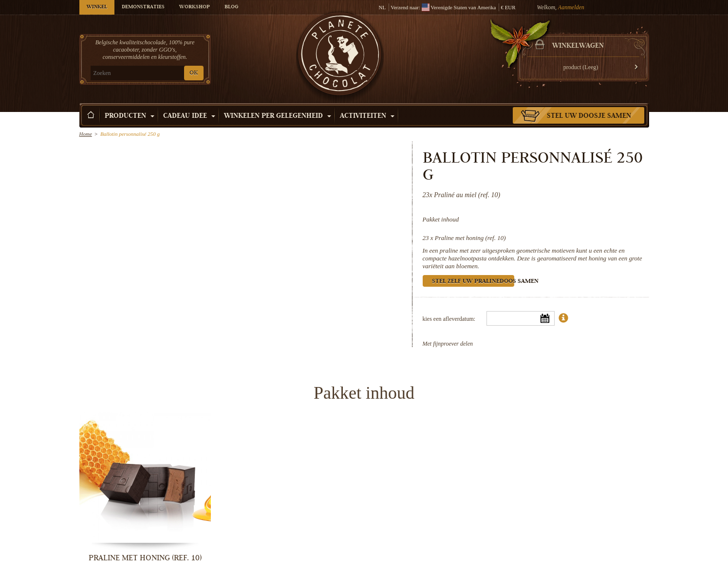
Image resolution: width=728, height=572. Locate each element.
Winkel (97, 7)
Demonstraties (143, 7)
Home (86, 134)
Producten (130, 116)
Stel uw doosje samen (589, 116)
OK (194, 73)
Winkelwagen (578, 46)
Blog (231, 7)
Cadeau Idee (189, 116)
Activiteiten (367, 116)
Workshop (195, 7)
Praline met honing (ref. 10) (470, 238)
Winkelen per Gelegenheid (278, 116)
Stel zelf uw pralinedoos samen (473, 282)
